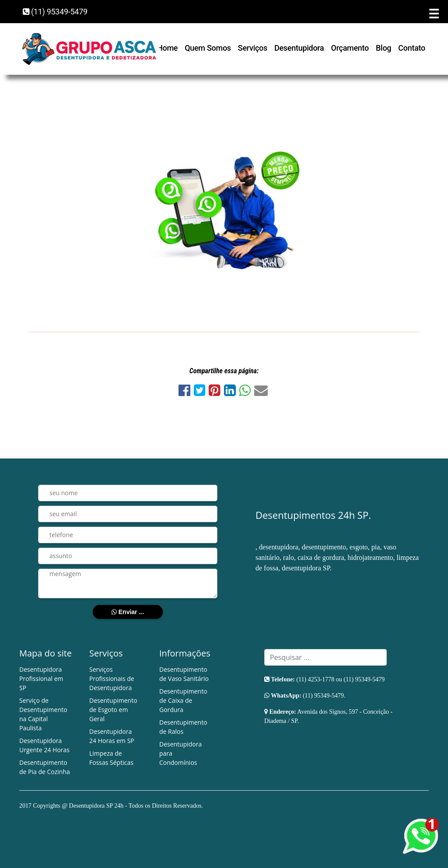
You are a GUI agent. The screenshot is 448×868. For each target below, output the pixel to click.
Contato (412, 48)
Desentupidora (299, 48)
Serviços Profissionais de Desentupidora (112, 679)
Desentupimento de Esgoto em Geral (113, 710)
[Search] (325, 657)
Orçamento (350, 48)
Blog (383, 48)
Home (167, 48)
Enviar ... (128, 612)
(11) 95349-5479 (55, 12)
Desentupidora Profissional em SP (41, 679)
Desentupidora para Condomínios (180, 753)
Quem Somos (208, 48)
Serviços (253, 48)
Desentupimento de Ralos (183, 727)
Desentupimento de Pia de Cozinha (45, 767)
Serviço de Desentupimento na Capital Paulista (43, 714)
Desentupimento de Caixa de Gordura (183, 700)
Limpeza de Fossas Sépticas (111, 758)
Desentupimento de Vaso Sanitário (184, 674)
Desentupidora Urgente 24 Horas (44, 745)
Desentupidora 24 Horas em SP (112, 736)
